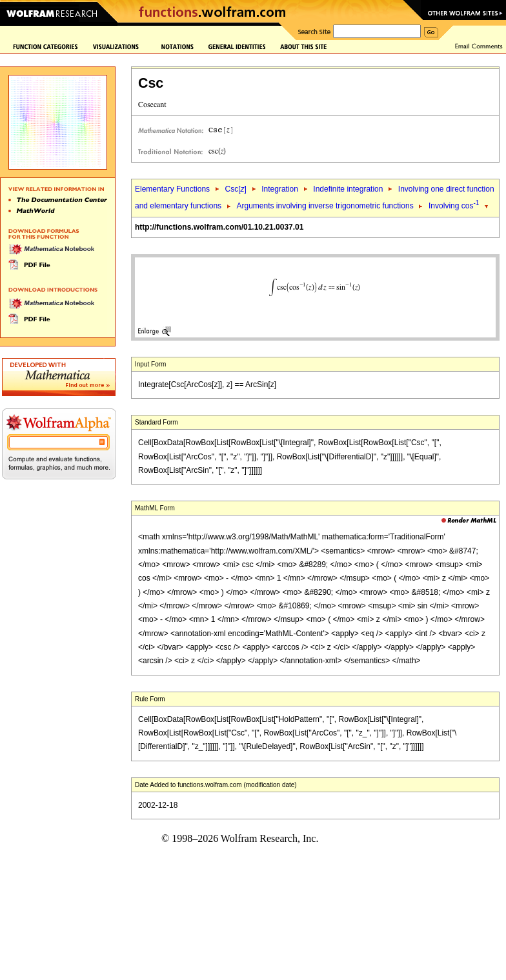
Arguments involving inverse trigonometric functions (325, 206)
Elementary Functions (172, 189)
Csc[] (235, 189)
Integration (280, 189)
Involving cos (454, 206)
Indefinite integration (348, 189)
